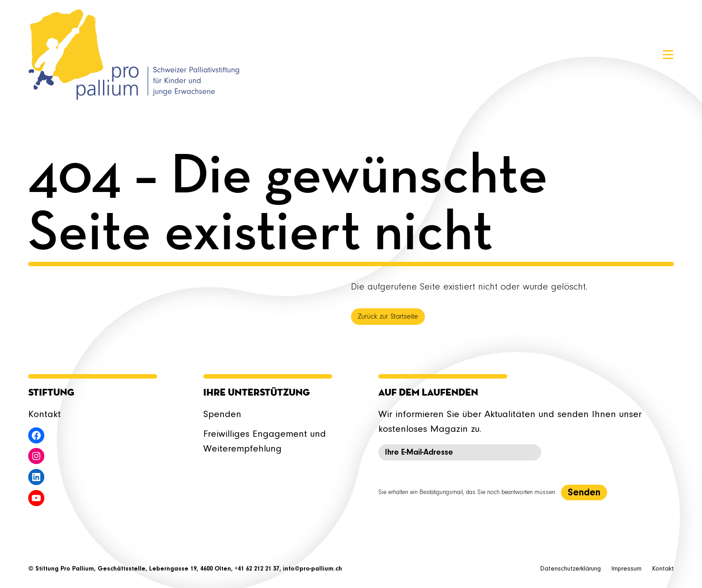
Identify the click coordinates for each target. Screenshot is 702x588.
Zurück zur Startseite (388, 317)
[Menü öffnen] (668, 55)
